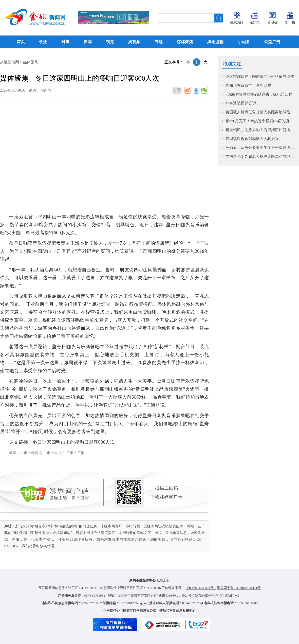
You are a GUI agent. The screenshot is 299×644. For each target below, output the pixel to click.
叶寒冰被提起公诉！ (243, 103)
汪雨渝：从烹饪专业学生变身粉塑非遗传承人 (261, 148)
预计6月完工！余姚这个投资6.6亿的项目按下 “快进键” (261, 121)
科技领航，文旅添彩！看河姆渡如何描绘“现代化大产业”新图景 (261, 130)
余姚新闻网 (10, 62)
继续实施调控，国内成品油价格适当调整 (260, 77)
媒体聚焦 (31, 62)
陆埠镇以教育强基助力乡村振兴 (252, 139)
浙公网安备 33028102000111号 (239, 588)
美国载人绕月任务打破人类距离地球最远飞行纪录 (261, 112)
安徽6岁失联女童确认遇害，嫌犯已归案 (259, 94)
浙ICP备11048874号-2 (201, 588)
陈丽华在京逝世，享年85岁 (248, 85)
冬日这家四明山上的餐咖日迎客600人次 (74, 442)
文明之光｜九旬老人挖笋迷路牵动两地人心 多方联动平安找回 (261, 156)
